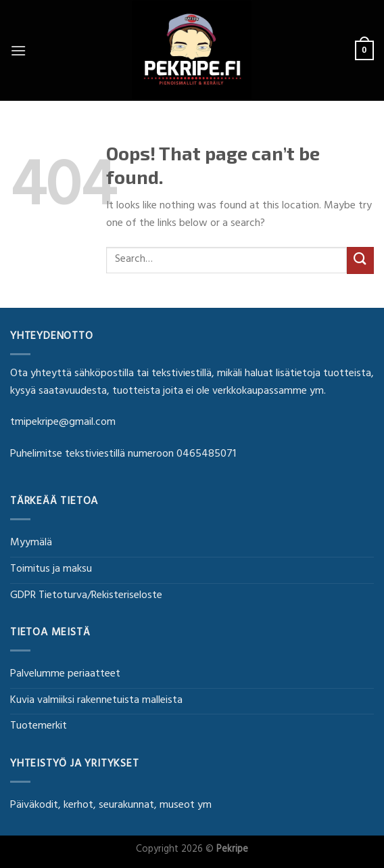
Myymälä (31, 543)
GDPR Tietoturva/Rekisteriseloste (86, 596)
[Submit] (360, 260)
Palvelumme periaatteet (65, 675)
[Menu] (18, 50)
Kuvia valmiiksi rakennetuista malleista (96, 701)
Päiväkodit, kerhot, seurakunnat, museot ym (111, 806)
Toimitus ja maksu (51, 570)
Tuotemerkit (39, 727)
